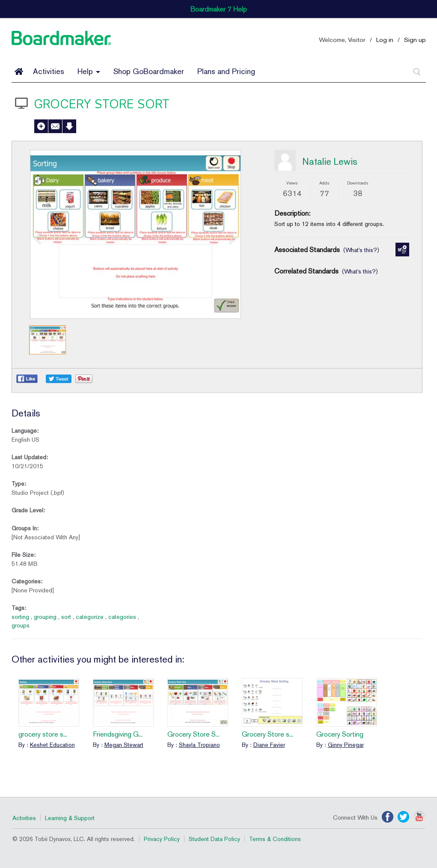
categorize (90, 617)
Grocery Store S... (193, 734)
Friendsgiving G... (118, 734)
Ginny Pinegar (346, 745)
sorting (20, 617)
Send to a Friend (55, 126)
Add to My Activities (41, 126)
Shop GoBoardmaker (149, 71)
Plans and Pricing (226, 71)
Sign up (415, 40)
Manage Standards (402, 250)
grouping (45, 617)
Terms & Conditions (275, 839)
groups (21, 625)
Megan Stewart (124, 745)
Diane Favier (269, 745)
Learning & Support (70, 818)
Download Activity (69, 126)
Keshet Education (52, 745)
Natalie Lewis (330, 161)
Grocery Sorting (340, 734)
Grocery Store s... (268, 734)
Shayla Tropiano (199, 745)
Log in (385, 40)
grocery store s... (43, 734)
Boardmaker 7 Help (218, 9)
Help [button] (89, 71)
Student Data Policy (214, 839)
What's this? (361, 250)
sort (66, 617)
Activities (49, 71)
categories (122, 617)
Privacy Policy (162, 839)
